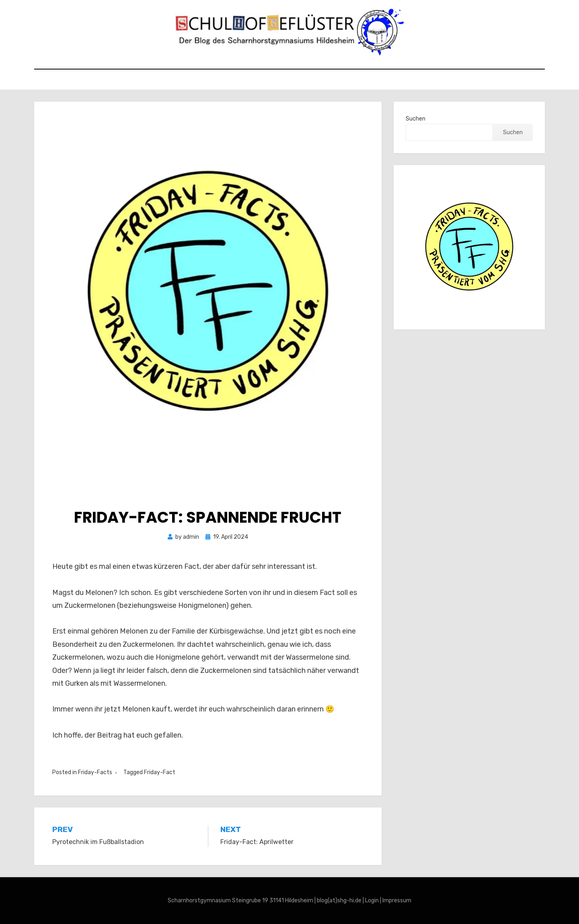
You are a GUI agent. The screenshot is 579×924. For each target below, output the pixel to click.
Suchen (416, 119)
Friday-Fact (160, 772)
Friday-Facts (95, 772)
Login (372, 900)
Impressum (397, 900)
